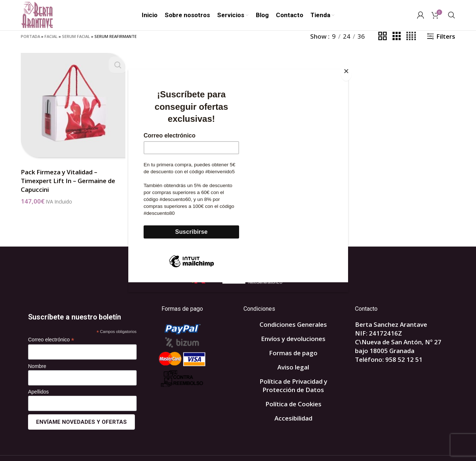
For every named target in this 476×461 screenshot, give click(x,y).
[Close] (346, 73)
